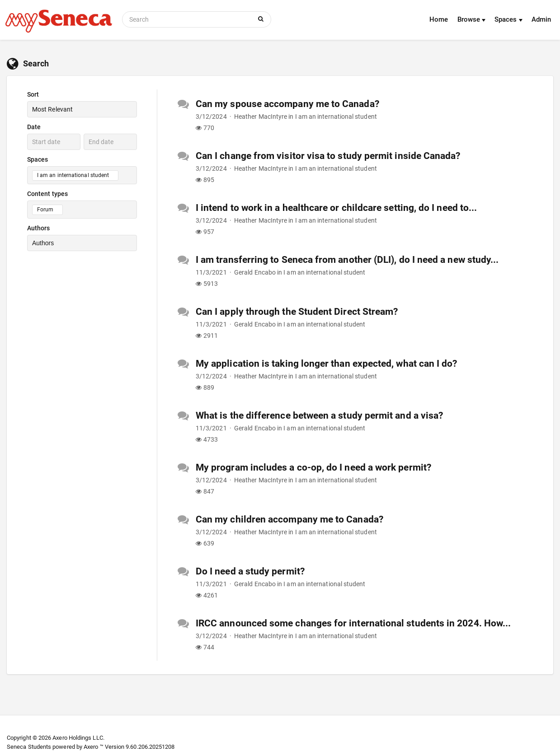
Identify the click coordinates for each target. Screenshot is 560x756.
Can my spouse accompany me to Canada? (287, 104)
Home (439, 19)
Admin (541, 19)
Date (34, 127)
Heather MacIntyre (261, 117)
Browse (472, 19)
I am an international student (336, 117)
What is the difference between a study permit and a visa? (319, 415)
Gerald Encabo (255, 272)
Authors (39, 228)
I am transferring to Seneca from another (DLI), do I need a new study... (347, 260)
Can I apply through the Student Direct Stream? (297, 312)
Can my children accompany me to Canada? (289, 519)
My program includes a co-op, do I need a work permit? (313, 467)
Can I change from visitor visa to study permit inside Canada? (328, 156)
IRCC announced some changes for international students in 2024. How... (353, 623)
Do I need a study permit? (250, 571)
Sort (33, 94)
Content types (47, 194)
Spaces (508, 19)
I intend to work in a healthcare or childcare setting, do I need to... (336, 208)
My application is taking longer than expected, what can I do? (327, 364)
